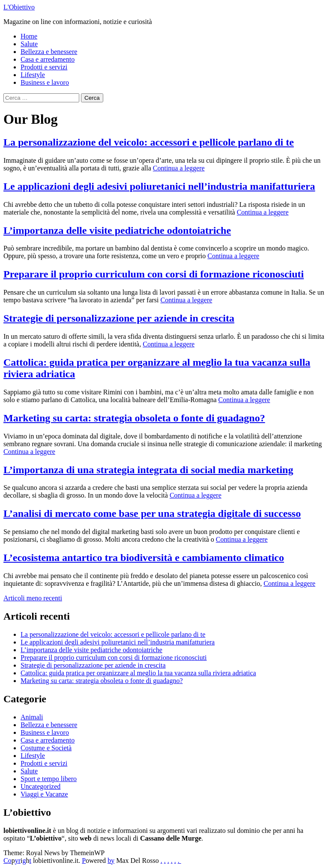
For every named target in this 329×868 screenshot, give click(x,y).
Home (29, 36)
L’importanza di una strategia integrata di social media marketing (148, 470)
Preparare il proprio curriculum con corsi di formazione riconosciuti (154, 274)
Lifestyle (33, 75)
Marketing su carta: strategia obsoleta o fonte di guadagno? (134, 418)
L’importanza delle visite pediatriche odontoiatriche (117, 230)
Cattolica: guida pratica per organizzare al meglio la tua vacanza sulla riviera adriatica (138, 673)
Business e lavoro (45, 82)
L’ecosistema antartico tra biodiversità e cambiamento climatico (144, 558)
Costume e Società (46, 748)
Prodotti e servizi (44, 67)
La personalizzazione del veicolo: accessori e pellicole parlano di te (149, 142)
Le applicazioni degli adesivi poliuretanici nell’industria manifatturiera (159, 186)
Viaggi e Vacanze (44, 794)
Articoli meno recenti (33, 598)
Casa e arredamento (48, 59)
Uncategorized (40, 786)
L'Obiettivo (19, 7)
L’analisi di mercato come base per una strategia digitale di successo (152, 513)
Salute (29, 44)
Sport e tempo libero (49, 779)
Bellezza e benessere (49, 52)
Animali (32, 717)
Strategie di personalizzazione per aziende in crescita (119, 318)
